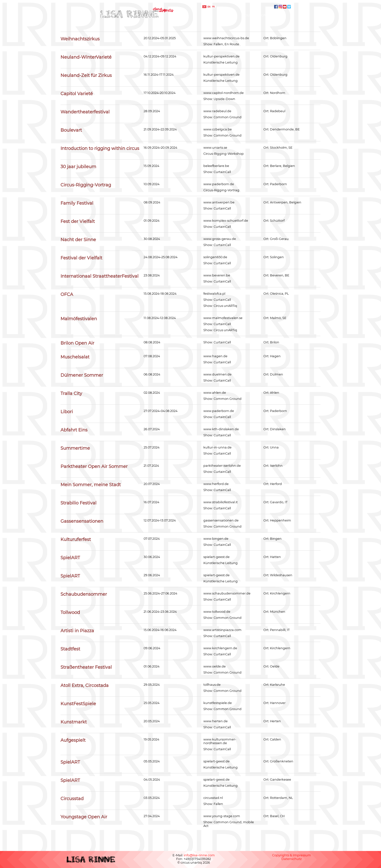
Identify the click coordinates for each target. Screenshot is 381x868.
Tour (247, 15)
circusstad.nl (213, 798)
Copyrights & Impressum (292, 855)
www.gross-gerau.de (220, 239)
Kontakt (266, 15)
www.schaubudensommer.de (227, 593)
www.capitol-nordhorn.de (224, 93)
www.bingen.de (216, 539)
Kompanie (227, 15)
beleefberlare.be (216, 166)
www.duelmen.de (217, 374)
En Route (232, 44)
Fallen (218, 44)
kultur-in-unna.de (217, 447)
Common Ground (228, 117)
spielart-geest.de (216, 557)
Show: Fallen (213, 804)
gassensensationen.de (221, 520)
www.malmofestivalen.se (223, 318)
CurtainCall (222, 172)
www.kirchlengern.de (220, 648)
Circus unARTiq (225, 306)
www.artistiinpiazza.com (222, 630)
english (209, 7)
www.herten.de (216, 721)
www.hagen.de (215, 356)
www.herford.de (216, 484)
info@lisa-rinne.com (199, 855)
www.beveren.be (217, 275)
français (214, 7)
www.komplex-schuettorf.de (226, 221)
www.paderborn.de (219, 184)
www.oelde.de (215, 666)
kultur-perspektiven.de (221, 56)
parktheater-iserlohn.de (222, 466)
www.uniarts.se (215, 148)
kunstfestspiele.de (218, 703)
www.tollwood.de (217, 612)
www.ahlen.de (215, 393)
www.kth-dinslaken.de (221, 429)
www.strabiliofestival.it (221, 502)
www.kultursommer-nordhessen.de (220, 741)
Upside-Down (224, 99)
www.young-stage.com (222, 816)
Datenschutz (292, 859)
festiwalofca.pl (214, 294)
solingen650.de (215, 257)
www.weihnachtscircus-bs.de (226, 38)
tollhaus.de (212, 685)
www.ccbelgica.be (218, 129)
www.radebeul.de (217, 111)
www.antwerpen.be (219, 202)
